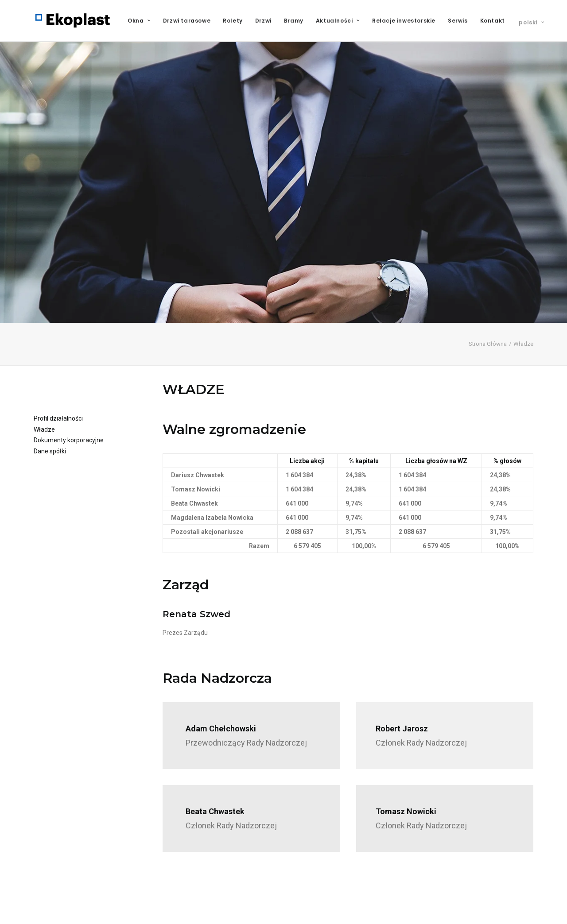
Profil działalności (58, 374)
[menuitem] (142, 21)
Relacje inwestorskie (404, 21)
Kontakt (493, 21)
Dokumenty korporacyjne (69, 395)
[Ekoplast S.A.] (73, 21)
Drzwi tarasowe (187, 21)
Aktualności (338, 21)
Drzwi (263, 21)
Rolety (233, 21)
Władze (44, 384)
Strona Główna (488, 299)
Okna (139, 21)
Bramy (294, 21)
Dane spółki (50, 406)
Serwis (458, 21)
